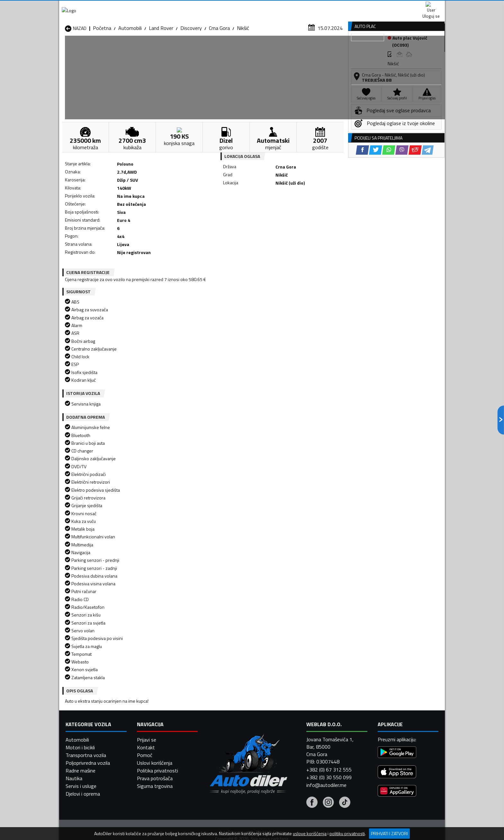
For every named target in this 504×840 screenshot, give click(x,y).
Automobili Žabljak (224, 746)
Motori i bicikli (80, 825)
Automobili (130, 63)
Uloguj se (400, 6)
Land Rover (161, 63)
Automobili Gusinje (293, 715)
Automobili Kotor (223, 723)
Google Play (209, 6)
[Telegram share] (309, 212)
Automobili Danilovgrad (229, 715)
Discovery (191, 63)
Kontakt (365, 6)
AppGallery (293, 7)
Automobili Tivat (291, 738)
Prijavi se (147, 817)
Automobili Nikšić (83, 731)
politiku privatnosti (347, 834)
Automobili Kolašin (154, 723)
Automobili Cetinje (154, 715)
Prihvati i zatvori (389, 833)
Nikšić (243, 63)
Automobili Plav (221, 731)
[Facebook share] (243, 212)
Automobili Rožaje (223, 738)
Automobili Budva (84, 715)
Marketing (330, 7)
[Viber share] (283, 212)
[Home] (65, 49)
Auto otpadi (269, 49)
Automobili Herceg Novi (91, 723)
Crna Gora (219, 63)
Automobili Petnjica (155, 731)
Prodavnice (139, 49)
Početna (102, 63)
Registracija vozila (372, 49)
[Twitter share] (257, 212)
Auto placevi (183, 49)
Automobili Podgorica (158, 738)
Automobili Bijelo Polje (297, 708)
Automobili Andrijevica (89, 708)
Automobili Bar (150, 708)
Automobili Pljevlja (293, 731)
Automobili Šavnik (154, 746)
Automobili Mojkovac (296, 723)
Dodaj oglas (424, 49)
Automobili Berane (224, 708)
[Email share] (296, 212)
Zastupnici (226, 49)
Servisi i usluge (317, 49)
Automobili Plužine (85, 738)
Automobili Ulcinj (83, 746)
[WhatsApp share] (270, 212)
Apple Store (252, 6)
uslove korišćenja (310, 834)
